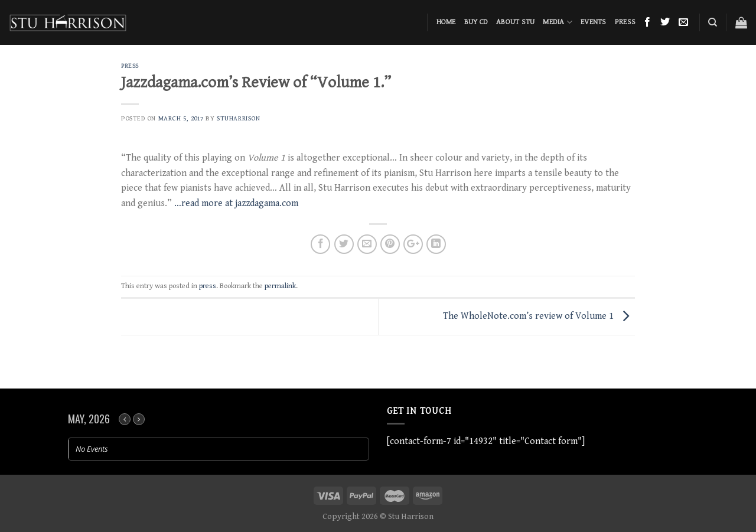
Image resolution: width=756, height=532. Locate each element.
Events (594, 22)
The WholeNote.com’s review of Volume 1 (539, 316)
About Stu (515, 22)
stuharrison (238, 118)
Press (625, 22)
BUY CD (476, 22)
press (130, 66)
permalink (280, 286)
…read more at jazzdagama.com (236, 203)
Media (558, 22)
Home (446, 22)
